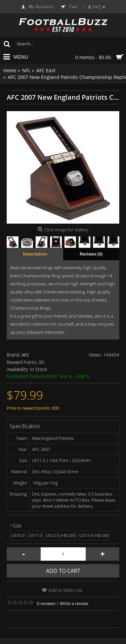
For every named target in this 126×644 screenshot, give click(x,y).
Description (35, 254)
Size (17, 526)
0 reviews (46, 603)
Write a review (74, 603)
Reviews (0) (91, 254)
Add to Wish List (65, 590)
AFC (25, 355)
